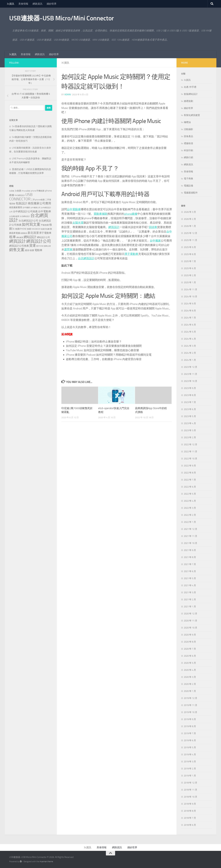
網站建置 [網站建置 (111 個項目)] (20, 237)
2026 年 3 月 (190, 212)
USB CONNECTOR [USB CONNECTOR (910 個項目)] (21, 197)
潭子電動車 (131, 253)
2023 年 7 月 (190, 402)
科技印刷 (188, 150)
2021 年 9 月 (190, 550)
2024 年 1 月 (190, 360)
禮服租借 (188, 143)
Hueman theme (46, 861)
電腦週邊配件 (191, 193)
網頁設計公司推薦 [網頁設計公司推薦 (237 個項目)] (19, 246)
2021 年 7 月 (190, 564)
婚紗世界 (52, 4)
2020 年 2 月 (190, 684)
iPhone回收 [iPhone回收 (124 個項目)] (26, 191)
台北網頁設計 (86, 258)
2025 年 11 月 (191, 240)
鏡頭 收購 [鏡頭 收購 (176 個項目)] (30, 250)
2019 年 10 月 (191, 712)
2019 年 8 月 (190, 726)
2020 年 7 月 (190, 649)
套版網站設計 (191, 94)
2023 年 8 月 (190, 395)
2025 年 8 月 (190, 254)
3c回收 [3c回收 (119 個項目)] (12, 191)
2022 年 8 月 (190, 473)
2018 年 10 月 (191, 797)
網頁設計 (114, 227)
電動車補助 (101, 214)
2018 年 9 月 (190, 804)
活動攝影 (188, 129)
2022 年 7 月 (190, 480)
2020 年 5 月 (190, 663)
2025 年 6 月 (190, 268)
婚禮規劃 (188, 101)
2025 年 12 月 (191, 233)
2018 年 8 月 (190, 811)
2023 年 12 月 (191, 367)
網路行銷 (188, 157)
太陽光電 (78, 223)
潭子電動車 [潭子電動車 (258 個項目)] (45, 233)
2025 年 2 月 (190, 275)
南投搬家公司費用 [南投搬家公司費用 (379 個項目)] (39, 203)
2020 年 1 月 (190, 691)
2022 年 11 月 (191, 452)
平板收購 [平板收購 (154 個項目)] (45, 225)
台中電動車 (74, 209)
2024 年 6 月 (190, 325)
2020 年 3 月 (190, 677)
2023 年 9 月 (190, 388)
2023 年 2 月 (190, 437)
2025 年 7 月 (190, 261)
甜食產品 (188, 136)
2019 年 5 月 (190, 747)
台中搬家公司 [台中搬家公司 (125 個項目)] (35, 208)
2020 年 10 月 (191, 628)
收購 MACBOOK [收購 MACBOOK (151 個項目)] (34, 229)
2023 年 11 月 (191, 374)
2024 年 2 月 (190, 353)
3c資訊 (10, 4)
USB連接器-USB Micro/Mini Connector (62, 18)
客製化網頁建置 (192, 115)
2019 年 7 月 (190, 733)
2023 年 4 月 (190, 423)
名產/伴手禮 (190, 87)
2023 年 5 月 (190, 416)
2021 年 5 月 (190, 578)
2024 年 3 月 (190, 346)
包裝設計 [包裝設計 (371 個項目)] (21, 203)
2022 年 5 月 (190, 494)
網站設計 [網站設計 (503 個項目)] (30, 237)
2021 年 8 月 (190, 557)
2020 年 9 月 (190, 635)
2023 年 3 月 (190, 430)
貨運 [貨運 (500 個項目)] (33, 245)
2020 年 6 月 (190, 656)
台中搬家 (155, 240)
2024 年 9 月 (190, 304)
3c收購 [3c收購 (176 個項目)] (18, 191)
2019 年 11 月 (191, 705)
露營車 (68, 249)
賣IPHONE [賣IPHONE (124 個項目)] (40, 246)
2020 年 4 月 (190, 670)
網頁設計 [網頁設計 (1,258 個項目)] (17, 241)
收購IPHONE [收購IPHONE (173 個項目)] (21, 229)
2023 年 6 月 (190, 409)
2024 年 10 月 (191, 297)
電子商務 (188, 179)
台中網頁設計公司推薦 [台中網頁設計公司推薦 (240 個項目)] (25, 211)
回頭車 (153, 227)
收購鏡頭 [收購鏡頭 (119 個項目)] (24, 233)
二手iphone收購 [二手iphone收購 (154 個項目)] (38, 200)
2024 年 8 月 (190, 311)
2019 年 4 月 (190, 755)
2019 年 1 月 (190, 776)
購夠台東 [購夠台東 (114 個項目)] (47, 246)
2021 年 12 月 (191, 529)
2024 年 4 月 (190, 339)
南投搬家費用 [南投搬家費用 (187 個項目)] (16, 207)
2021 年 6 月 (190, 571)
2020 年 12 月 (191, 614)
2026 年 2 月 (190, 219)
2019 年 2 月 (190, 769)
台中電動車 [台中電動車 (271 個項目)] (45, 211)
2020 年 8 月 (190, 642)
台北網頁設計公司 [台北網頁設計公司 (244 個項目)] (28, 221)
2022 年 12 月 (191, 444)
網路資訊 (37, 4)
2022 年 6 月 (190, 487)
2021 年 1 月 (190, 607)
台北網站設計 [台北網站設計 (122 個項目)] (25, 216)
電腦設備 (188, 186)
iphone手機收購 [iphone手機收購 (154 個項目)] (37, 191)
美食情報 (23, 4)
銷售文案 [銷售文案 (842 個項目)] (17, 250)
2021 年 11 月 (191, 536)
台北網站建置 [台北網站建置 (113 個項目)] (14, 216)
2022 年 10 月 (191, 459)
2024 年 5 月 (190, 332)
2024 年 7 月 (190, 318)
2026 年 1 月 (190, 226)
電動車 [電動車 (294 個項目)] (38, 250)
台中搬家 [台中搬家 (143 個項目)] (26, 207)
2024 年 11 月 (191, 289)
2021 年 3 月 (190, 592)
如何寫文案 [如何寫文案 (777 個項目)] (31, 224)
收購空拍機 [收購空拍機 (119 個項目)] (45, 229)
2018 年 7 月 (190, 818)
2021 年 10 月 (191, 543)
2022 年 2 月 (190, 515)
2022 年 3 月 (190, 508)
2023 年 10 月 (191, 381)
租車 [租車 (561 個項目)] (13, 237)
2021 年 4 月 (190, 585)
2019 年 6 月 (190, 740)
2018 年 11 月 (191, 790)
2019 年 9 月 (190, 719)
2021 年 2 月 (190, 599)
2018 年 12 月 (191, 783)
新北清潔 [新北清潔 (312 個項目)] (33, 233)
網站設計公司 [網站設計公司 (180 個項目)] (43, 237)
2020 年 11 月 (191, 621)
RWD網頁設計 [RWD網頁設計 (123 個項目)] (20, 195)
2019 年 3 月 (190, 762)
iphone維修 (131, 214)
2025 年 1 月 (190, 282)
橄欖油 (187, 122)
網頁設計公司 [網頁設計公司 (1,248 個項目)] (39, 241)
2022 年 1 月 (190, 522)
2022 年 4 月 (190, 501)
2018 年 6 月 (190, 825)
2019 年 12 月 (191, 698)
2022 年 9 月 (190, 466)
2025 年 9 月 (190, 247)
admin (68, 95)
